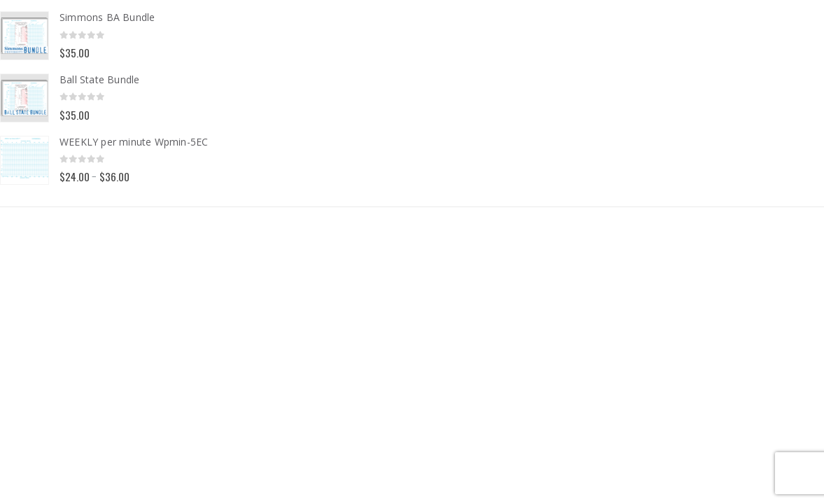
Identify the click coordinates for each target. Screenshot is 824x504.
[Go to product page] (25, 36)
